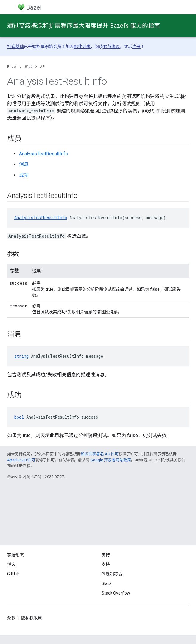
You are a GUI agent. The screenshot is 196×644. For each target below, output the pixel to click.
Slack (107, 583)
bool (19, 417)
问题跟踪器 (112, 574)
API (43, 67)
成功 (24, 175)
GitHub (13, 574)
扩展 (28, 67)
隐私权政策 (32, 618)
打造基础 (15, 47)
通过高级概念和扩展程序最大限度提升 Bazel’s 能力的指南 (84, 26)
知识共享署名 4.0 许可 (100, 454)
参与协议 (111, 47)
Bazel (12, 67)
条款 (11, 618)
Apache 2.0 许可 (21, 460)
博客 (11, 564)
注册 (136, 47)
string (21, 356)
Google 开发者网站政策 (111, 460)
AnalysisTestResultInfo (43, 154)
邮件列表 (82, 47)
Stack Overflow (116, 593)
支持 (106, 564)
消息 (24, 164)
